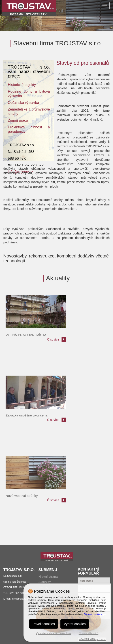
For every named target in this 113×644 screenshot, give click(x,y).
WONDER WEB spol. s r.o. (92, 639)
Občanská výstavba (23, 103)
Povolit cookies (44, 624)
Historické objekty (22, 85)
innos (37, 127)
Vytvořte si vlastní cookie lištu (53, 633)
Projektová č (20, 127)
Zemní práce (18, 120)
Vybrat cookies (75, 624)
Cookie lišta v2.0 (89, 633)
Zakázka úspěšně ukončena (27, 415)
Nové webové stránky (22, 496)
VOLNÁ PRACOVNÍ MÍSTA (26, 335)
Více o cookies (93, 614)
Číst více (53, 339)
